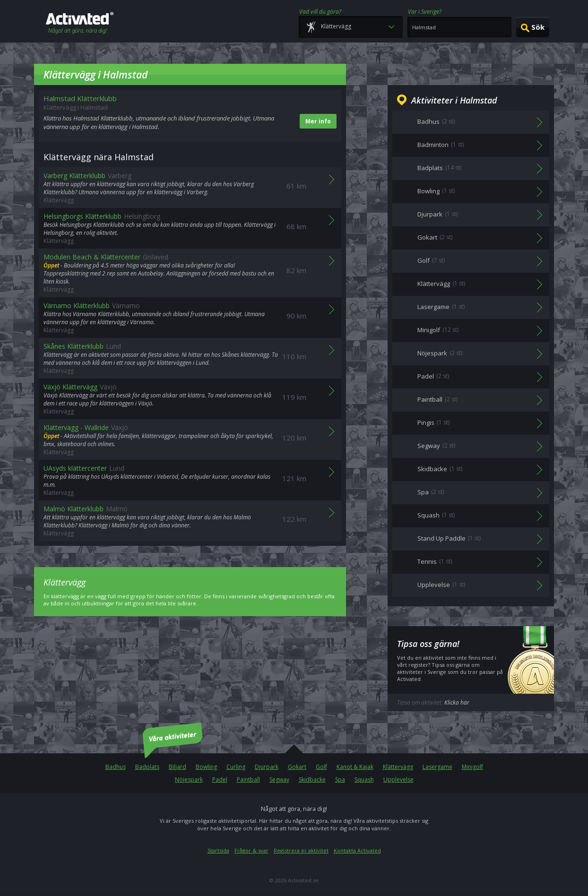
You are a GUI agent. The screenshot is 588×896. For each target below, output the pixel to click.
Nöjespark (189, 780)
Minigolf (472, 767)
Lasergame (437, 767)
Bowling (206, 767)
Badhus (116, 767)
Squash (364, 780)
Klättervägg (398, 767)
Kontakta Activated (357, 850)
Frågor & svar (251, 850)
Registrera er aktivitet (301, 850)
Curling (236, 767)
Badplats (147, 767)
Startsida (218, 850)
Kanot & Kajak (355, 767)
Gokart (297, 767)
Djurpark (267, 767)
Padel (220, 780)
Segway (279, 780)
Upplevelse (398, 780)
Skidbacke (312, 780)
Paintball (248, 780)
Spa (340, 780)
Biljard (177, 767)
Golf (321, 767)
